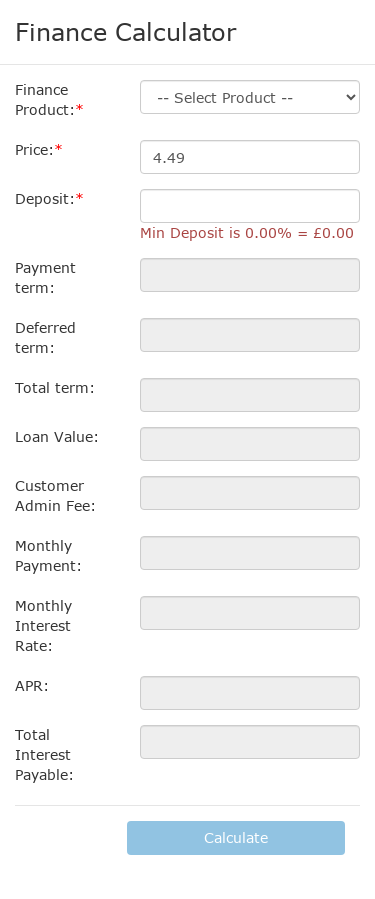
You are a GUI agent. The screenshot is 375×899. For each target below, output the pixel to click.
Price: (34, 149)
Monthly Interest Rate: (43, 625)
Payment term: (45, 277)
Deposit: (45, 198)
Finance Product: (45, 99)
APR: (32, 685)
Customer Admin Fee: (55, 495)
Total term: (55, 387)
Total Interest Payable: (44, 754)
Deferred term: (45, 337)
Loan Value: (57, 436)
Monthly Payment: (48, 555)
